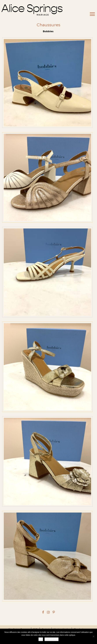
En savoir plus (52, 639)
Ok (41, 639)
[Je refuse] (93, 636)
